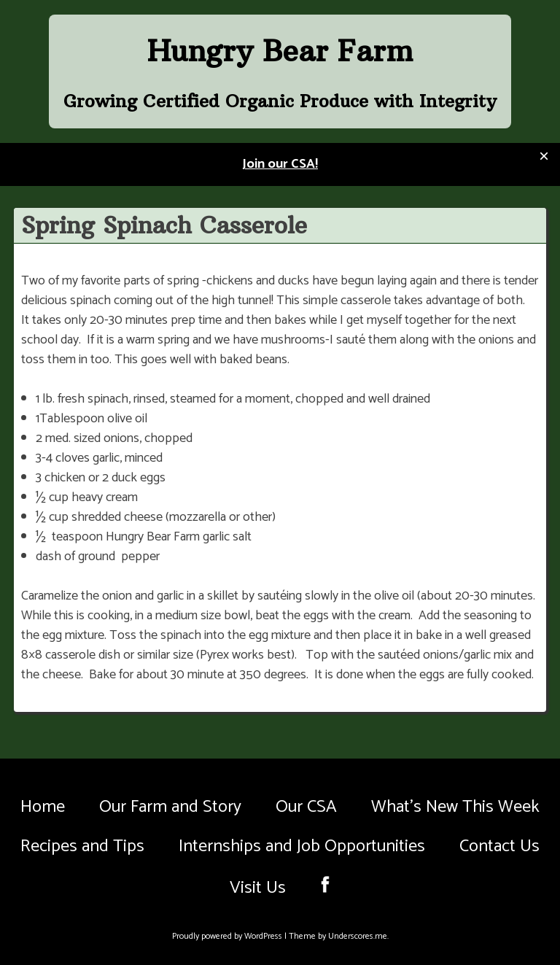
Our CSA (306, 807)
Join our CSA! (280, 164)
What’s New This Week (455, 807)
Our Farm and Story (170, 807)
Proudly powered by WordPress (228, 936)
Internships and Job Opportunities (302, 846)
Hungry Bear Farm (280, 51)
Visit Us (258, 888)
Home (43, 807)
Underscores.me (358, 936)
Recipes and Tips (82, 846)
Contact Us (499, 846)
